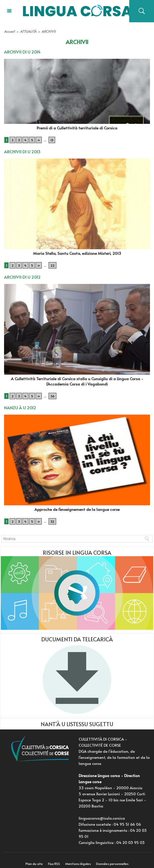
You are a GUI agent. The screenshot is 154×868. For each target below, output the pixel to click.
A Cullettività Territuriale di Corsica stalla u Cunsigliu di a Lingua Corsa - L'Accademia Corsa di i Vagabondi (77, 378)
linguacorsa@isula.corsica (102, 813)
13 (51, 138)
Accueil (9, 31)
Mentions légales (79, 859)
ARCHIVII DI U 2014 (21, 51)
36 (51, 392)
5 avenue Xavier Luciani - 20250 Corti (112, 789)
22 (51, 263)
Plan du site (32, 859)
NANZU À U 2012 (19, 403)
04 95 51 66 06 (127, 819)
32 (51, 517)
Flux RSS (53, 859)
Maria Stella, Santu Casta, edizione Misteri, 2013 (77, 251)
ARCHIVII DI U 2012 (21, 274)
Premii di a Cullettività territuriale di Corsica (77, 126)
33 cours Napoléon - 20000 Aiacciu (111, 783)
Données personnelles (115, 859)
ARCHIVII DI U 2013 (21, 150)
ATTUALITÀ (27, 31)
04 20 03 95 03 (130, 838)
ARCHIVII (46, 31)
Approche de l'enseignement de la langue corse (77, 505)
